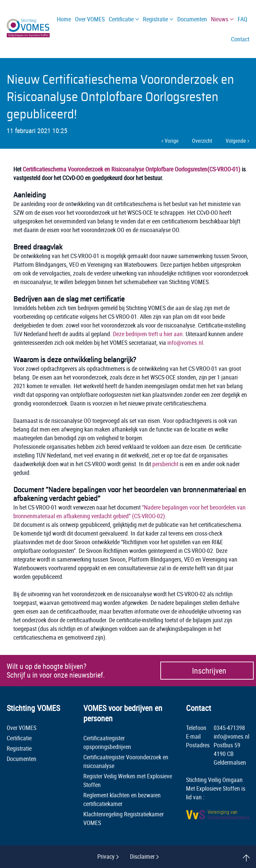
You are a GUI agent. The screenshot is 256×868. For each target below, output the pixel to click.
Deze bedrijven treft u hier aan (148, 334)
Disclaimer (142, 856)
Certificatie (19, 738)
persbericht (165, 464)
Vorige (170, 141)
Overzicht (202, 141)
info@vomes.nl (185, 342)
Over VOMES (21, 728)
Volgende (237, 141)
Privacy (106, 856)
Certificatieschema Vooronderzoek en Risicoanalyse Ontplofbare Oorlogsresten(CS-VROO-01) (131, 169)
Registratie (19, 748)
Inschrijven (209, 671)
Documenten (21, 759)
